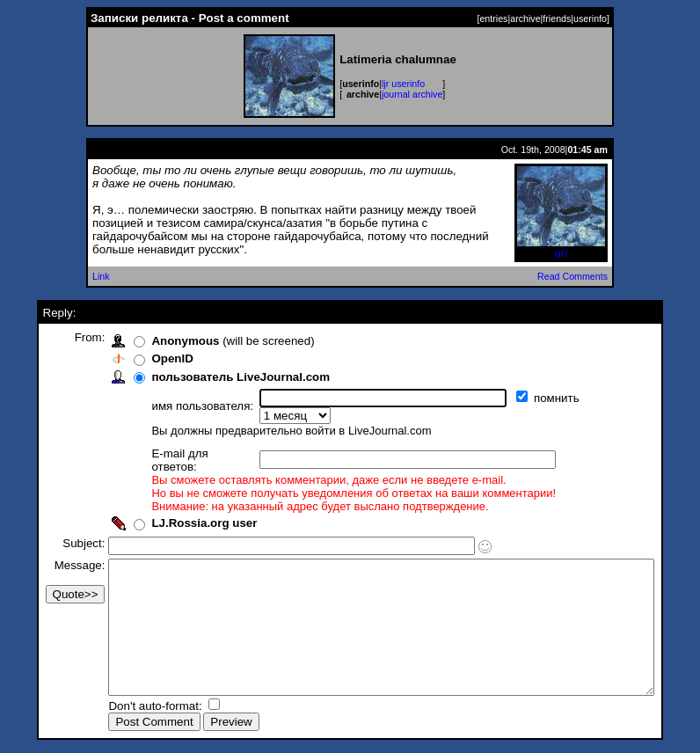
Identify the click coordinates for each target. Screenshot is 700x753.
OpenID (143, 358)
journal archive (412, 94)
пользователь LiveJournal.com (211, 377)
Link (101, 276)
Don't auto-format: (128, 708)
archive (525, 18)
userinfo (590, 18)
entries (493, 18)
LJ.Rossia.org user (175, 498)
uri (561, 248)
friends (557, 18)
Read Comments (572, 276)
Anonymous (156, 341)
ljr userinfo (403, 84)
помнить (529, 398)
